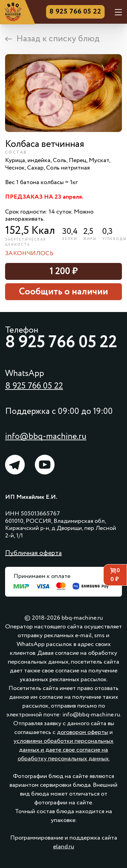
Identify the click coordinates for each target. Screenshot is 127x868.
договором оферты (82, 732)
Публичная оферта (33, 553)
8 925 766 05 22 (75, 12)
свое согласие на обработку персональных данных (63, 754)
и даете (51, 750)
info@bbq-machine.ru (46, 436)
